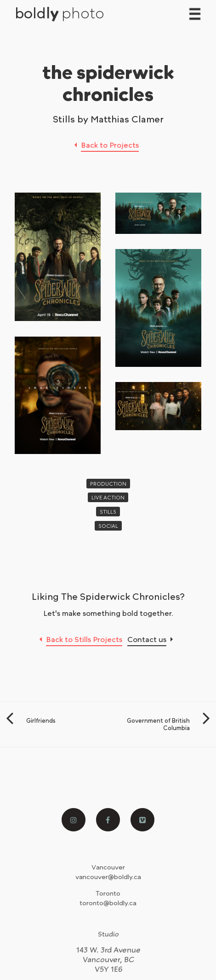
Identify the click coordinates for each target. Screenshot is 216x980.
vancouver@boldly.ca (108, 877)
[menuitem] (108, 877)
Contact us (147, 639)
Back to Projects (110, 145)
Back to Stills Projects (84, 639)
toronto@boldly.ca (108, 903)
